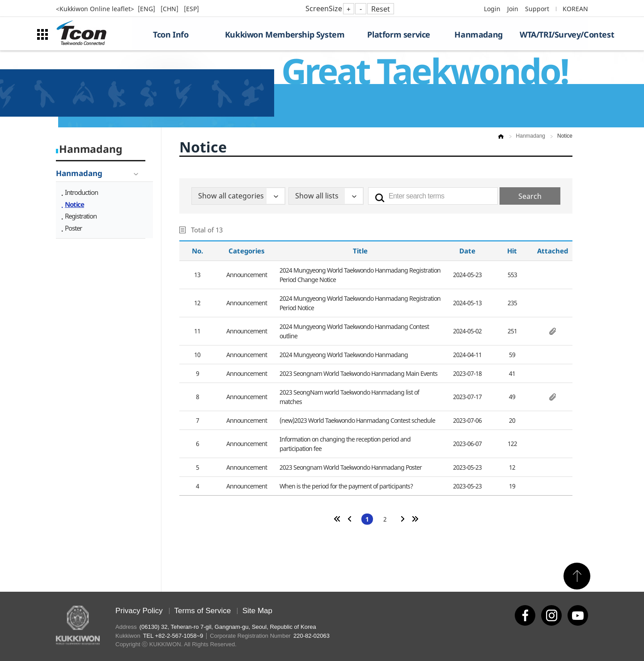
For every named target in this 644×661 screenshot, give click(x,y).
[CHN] (170, 9)
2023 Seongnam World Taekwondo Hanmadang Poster (351, 467)
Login (492, 9)
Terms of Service (203, 611)
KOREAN (575, 9)
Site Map (257, 611)
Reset (381, 9)
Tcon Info (171, 34)
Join (513, 9)
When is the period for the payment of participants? (346, 486)
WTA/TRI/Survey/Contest (554, 34)
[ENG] (147, 9)
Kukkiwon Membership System (285, 34)
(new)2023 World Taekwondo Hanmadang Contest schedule (357, 420)
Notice (74, 204)
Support (537, 9)
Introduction (81, 192)
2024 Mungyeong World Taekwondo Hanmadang (344, 355)
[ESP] (191, 9)
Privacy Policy (139, 611)
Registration (81, 216)
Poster (73, 228)
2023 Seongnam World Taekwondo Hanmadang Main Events (358, 373)
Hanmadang (478, 34)
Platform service (399, 34)
